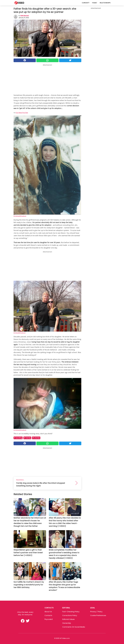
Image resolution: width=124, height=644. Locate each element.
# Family (27, 438)
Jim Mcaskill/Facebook (20, 333)
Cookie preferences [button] (98, 615)
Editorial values (68, 619)
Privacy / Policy (96, 612)
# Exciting (18, 438)
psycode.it (49, 619)
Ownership (67, 623)
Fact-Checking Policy (71, 612)
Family (95, 3)
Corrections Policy (70, 615)
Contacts (48, 615)
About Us (48, 612)
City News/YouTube (22, 113)
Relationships (105, 3)
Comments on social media (74, 627)
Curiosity (86, 3)
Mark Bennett (25, 16)
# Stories (36, 438)
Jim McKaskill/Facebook (20, 216)
